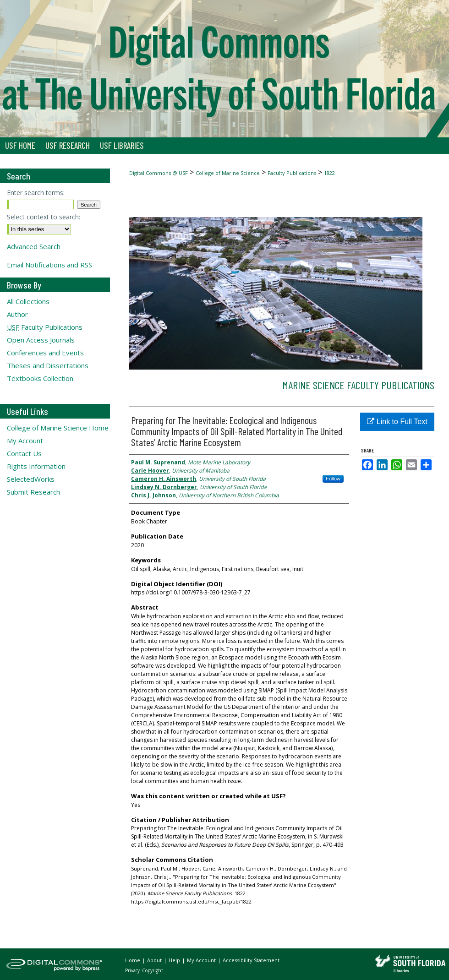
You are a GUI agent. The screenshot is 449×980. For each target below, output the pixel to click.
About (155, 960)
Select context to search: (44, 217)
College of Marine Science (228, 173)
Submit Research (33, 492)
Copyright (153, 970)
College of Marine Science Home (58, 428)
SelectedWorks (31, 479)
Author (17, 314)
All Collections (28, 301)
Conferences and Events (45, 353)
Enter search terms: (36, 193)
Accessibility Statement (251, 960)
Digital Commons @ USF (159, 173)
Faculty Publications (292, 173)
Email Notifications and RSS (49, 265)
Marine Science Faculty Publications (358, 385)
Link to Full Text (397, 422)
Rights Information (36, 466)
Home (133, 960)
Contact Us (24, 453)
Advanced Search (34, 246)
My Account (25, 441)
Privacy (133, 970)
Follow (333, 479)
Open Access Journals (41, 340)
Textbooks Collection (40, 378)
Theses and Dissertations (48, 365)
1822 (329, 173)
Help (175, 960)
